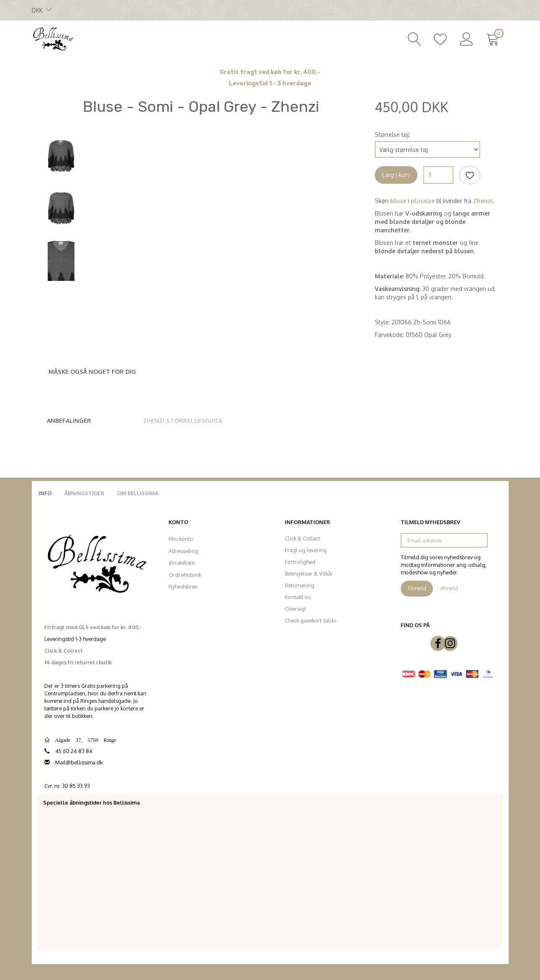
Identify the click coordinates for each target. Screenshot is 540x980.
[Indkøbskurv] (494, 38)
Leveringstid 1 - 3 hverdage (270, 84)
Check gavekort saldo (311, 620)
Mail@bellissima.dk (79, 762)
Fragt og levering (306, 550)
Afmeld (449, 588)
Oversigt (295, 609)
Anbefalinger (69, 421)
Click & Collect (302, 538)
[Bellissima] (53, 38)
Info (45, 493)
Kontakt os (298, 597)
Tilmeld (417, 588)
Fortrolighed (300, 562)
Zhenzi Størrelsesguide (183, 421)
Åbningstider (84, 493)
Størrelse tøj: (392, 135)
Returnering (299, 585)
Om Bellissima (138, 493)
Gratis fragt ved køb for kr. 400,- (270, 72)
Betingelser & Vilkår (309, 574)
